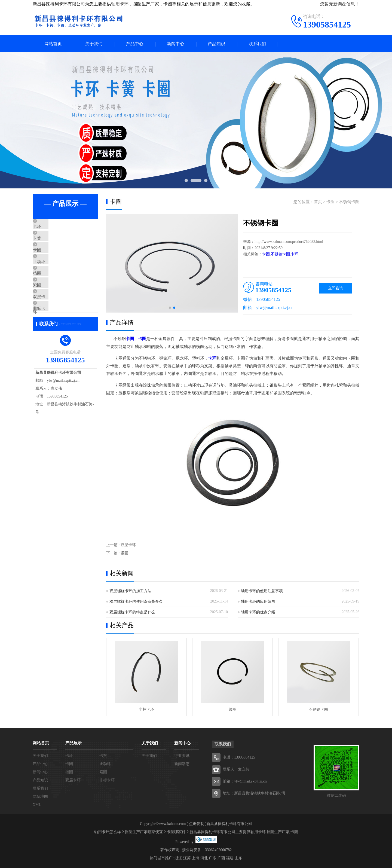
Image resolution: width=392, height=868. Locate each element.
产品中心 (135, 44)
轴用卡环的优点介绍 (258, 612)
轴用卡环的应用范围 (258, 602)
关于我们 (94, 44)
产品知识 (216, 44)
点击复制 (197, 824)
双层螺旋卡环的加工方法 (130, 591)
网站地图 (40, 797)
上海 (195, 858)
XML (37, 805)
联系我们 (257, 44)
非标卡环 (54, 340)
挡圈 (50, 292)
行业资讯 (182, 756)
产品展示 (73, 743)
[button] (170, 308)
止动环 (52, 276)
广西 (221, 858)
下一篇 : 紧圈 (117, 553)
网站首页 (53, 44)
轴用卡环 (120, 4)
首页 (318, 202)
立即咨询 (336, 289)
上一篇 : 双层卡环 (121, 545)
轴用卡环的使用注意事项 (262, 591)
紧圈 (50, 308)
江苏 (187, 858)
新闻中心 (176, 44)
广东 (213, 858)
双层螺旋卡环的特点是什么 (132, 612)
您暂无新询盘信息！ (340, 4)
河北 (204, 858)
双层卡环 (54, 324)
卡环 (50, 228)
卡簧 (50, 244)
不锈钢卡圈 (349, 202)
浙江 (178, 858)
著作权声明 (170, 850)
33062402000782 (218, 850)
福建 (230, 858)
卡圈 (50, 260)
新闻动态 (182, 764)
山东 (238, 858)
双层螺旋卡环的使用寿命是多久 (136, 602)
